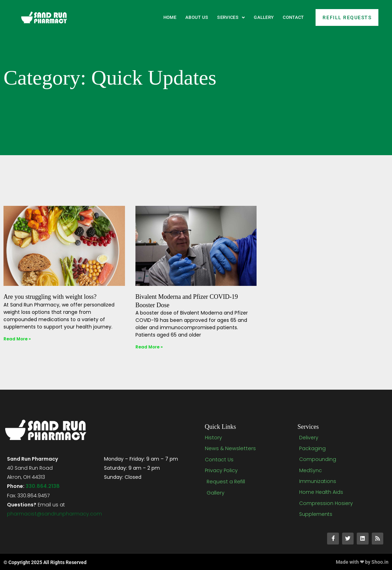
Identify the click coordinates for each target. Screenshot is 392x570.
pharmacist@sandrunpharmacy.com (54, 513)
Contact (293, 17)
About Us (197, 17)
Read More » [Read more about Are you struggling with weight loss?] (17, 339)
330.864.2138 (42, 486)
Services (231, 17)
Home (170, 17)
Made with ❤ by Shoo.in (362, 561)
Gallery (264, 17)
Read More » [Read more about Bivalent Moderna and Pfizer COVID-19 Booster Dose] (149, 347)
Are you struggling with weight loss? (50, 297)
